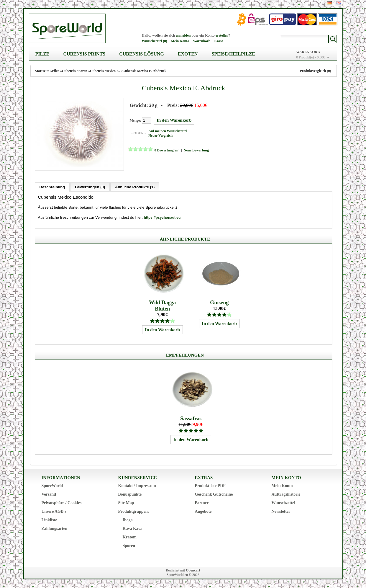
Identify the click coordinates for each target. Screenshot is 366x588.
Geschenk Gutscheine (214, 494)
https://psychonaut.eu (162, 218)
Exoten (188, 54)
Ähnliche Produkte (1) (135, 187)
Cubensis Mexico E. (105, 71)
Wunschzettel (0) (155, 41)
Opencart (193, 570)
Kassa (219, 41)
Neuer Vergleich (160, 135)
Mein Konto (180, 41)
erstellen (222, 35)
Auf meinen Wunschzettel (168, 131)
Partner (202, 503)
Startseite (42, 71)
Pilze (42, 54)
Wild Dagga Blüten (162, 306)
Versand (49, 494)
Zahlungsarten (55, 529)
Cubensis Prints (84, 54)
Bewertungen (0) (90, 187)
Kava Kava (133, 529)
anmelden (183, 35)
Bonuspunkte (130, 494)
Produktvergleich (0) (315, 71)
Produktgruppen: (134, 511)
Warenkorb (202, 41)
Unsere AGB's (54, 511)
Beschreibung (52, 187)
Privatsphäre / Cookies (62, 503)
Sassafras (191, 419)
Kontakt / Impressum (137, 486)
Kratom (130, 537)
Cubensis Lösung (142, 54)
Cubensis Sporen (75, 71)
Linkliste (49, 520)
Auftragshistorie (286, 494)
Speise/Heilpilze (233, 54)
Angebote (203, 511)
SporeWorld (52, 486)
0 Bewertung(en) (167, 150)
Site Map (126, 503)
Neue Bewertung (196, 150)
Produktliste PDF (210, 486)
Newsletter (281, 511)
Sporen (129, 546)
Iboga (128, 520)
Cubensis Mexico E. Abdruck (144, 71)
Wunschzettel (284, 503)
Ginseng (219, 303)
